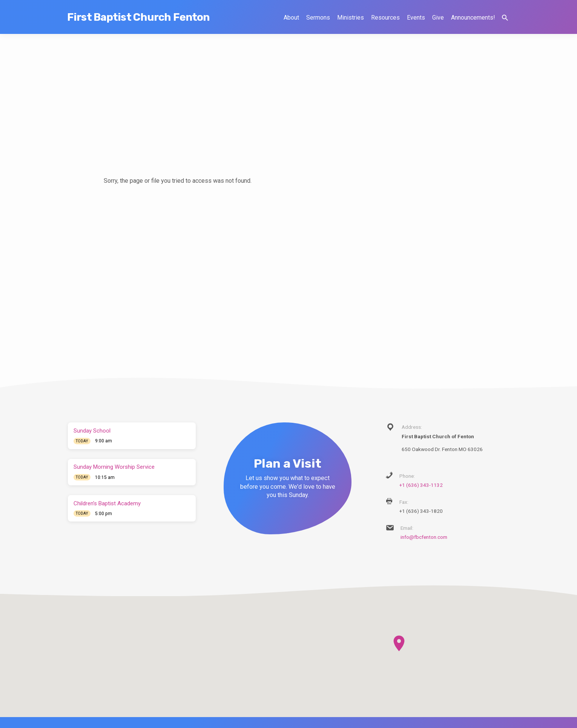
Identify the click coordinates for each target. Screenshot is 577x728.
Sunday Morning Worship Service (114, 467)
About (291, 18)
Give (438, 18)
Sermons (318, 18)
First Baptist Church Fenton (138, 17)
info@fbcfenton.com (424, 537)
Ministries (351, 18)
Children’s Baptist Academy (107, 503)
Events (416, 18)
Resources (385, 18)
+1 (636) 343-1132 (421, 485)
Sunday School (92, 431)
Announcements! (473, 18)
